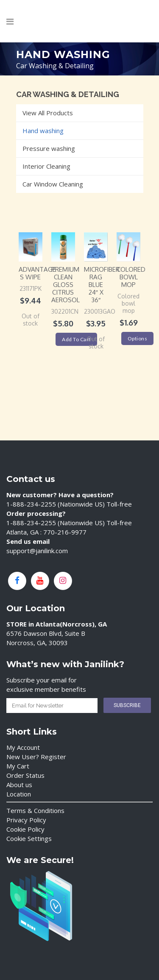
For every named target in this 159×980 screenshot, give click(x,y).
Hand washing (43, 131)
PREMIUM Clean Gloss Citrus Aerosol (66, 285)
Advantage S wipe (37, 273)
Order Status (25, 775)
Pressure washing (49, 148)
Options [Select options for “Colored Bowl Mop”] (138, 338)
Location (19, 794)
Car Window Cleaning (53, 184)
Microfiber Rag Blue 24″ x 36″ (102, 285)
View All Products (48, 113)
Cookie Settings (29, 838)
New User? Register (36, 757)
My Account (23, 747)
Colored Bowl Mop (131, 277)
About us (19, 785)
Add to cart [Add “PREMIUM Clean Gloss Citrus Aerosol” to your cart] (76, 339)
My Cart (18, 766)
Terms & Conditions (35, 810)
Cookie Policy (25, 829)
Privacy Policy (26, 820)
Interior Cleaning (46, 166)
